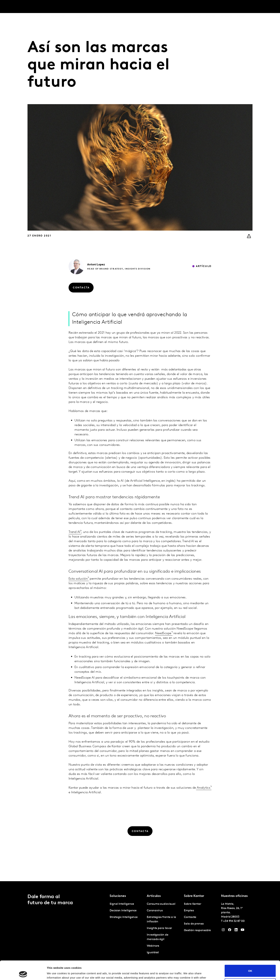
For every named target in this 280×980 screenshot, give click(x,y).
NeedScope (163, 646)
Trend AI (74, 544)
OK (250, 952)
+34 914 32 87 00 (234, 921)
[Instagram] (223, 931)
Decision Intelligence (123, 911)
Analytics (203, 800)
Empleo (211, 7)
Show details (55, 973)
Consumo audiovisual (161, 904)
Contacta (226, 7)
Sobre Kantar (193, 7)
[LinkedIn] (236, 931)
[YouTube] (242, 931)
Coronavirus (155, 911)
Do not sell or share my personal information (250, 965)
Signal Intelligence (122, 904)
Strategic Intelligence (124, 917)
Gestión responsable (197, 930)
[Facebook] (230, 931)
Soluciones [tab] (58, 7)
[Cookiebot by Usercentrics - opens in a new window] (23, 973)
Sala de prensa (194, 924)
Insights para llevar (159, 928)
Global (241, 7)
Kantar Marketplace (107, 7)
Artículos (81, 7)
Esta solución (78, 591)
